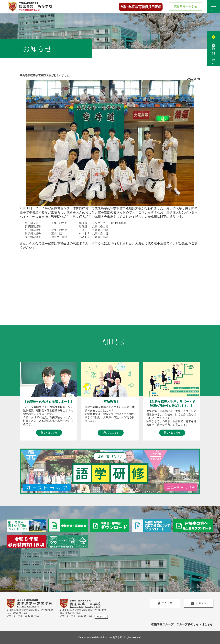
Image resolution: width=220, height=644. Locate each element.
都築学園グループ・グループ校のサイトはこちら (182, 624)
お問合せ (199, 603)
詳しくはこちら (49, 433)
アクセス (165, 603)
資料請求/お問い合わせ (213, 52)
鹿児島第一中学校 (186, 6)
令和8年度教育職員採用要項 (141, 7)
